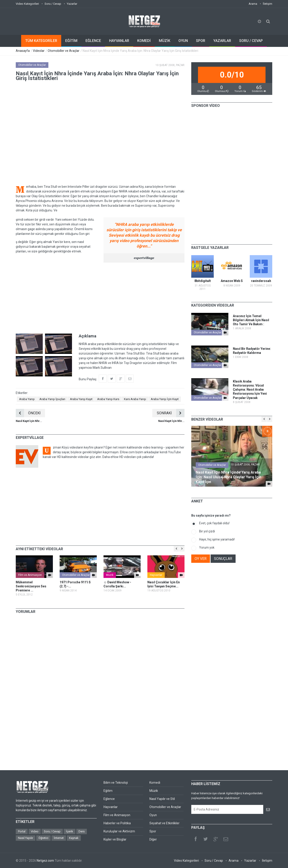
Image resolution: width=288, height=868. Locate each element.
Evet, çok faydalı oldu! (214, 523)
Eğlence (109, 799)
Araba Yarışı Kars (108, 399)
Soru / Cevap (53, 4)
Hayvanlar (156, 575)
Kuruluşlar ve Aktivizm (119, 831)
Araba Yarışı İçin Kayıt (165, 399)
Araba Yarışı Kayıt (81, 399)
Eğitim (108, 791)
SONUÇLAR (223, 559)
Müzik (110, 575)
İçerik (70, 831)
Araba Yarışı (27, 399)
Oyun (153, 815)
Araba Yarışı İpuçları (52, 399)
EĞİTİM (71, 41)
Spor (153, 831)
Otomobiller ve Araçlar (64, 51)
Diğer (153, 839)
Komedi (155, 783)
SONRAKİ (171, 413)
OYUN (183, 41)
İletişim (268, 4)
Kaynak (74, 838)
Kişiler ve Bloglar (115, 839)
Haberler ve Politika (117, 823)
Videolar (39, 51)
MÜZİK (165, 41)
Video (35, 831)
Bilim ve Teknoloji (116, 783)
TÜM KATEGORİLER (41, 41)
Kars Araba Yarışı (135, 399)
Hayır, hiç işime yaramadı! (217, 539)
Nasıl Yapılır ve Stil (162, 799)
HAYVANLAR (119, 41)
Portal (22, 831)
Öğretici (43, 838)
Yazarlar (72, 4)
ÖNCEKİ (28, 413)
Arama (253, 4)
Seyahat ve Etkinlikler (164, 823)
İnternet (59, 838)
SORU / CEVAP (251, 41)
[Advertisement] (100, 298)
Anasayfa (23, 51)
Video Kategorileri (27, 4)
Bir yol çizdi (207, 531)
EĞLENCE (93, 41)
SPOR (201, 41)
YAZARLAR (222, 41)
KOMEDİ (144, 41)
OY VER (201, 559)
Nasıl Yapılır (26, 838)
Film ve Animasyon (30, 575)
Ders (82, 831)
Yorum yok (207, 547)
